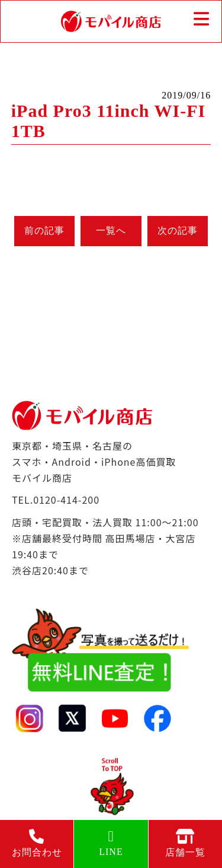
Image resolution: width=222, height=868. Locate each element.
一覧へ (111, 230)
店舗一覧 (185, 843)
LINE (111, 843)
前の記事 (44, 230)
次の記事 (178, 230)
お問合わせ (37, 843)
